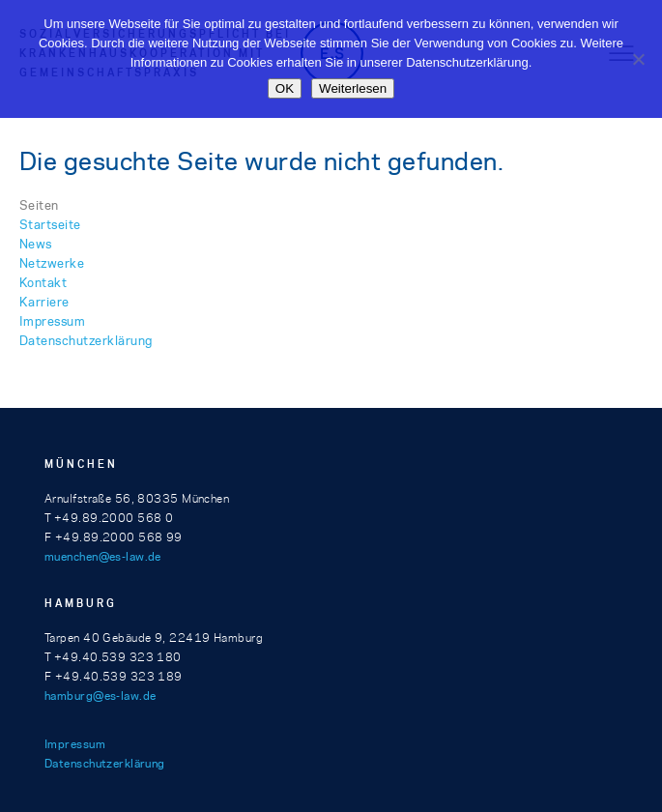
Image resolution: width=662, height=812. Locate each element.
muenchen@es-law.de (103, 556)
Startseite (50, 224)
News (36, 244)
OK (285, 88)
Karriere (44, 302)
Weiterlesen (353, 88)
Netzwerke (52, 263)
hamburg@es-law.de (100, 696)
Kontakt (43, 282)
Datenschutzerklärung (86, 340)
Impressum (52, 321)
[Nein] (638, 59)
